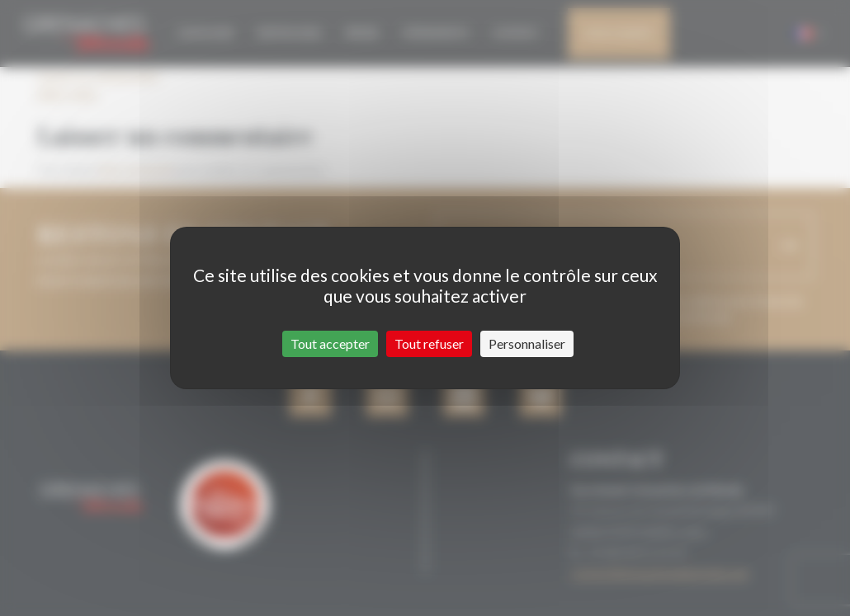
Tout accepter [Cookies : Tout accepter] (330, 343)
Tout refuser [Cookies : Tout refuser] (429, 343)
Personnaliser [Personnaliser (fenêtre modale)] (527, 343)
